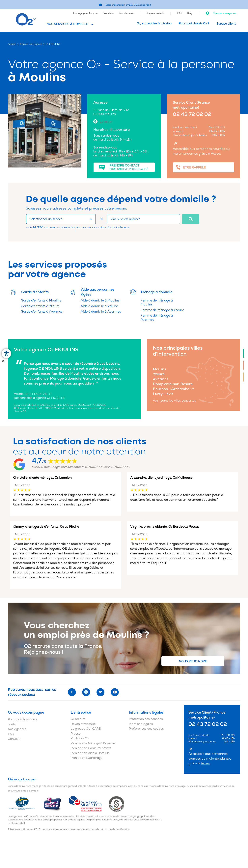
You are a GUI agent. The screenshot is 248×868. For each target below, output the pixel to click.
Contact (14, 739)
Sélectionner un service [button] (46, 219)
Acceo (216, 154)
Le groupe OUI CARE (86, 729)
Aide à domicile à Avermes (101, 312)
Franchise (108, 13)
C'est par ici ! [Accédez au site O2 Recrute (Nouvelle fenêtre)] (143, 5)
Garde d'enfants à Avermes (42, 312)
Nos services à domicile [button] (67, 24)
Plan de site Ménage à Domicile (93, 743)
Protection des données (146, 719)
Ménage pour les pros (86, 13)
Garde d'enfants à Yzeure (40, 306)
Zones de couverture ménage (25, 786)
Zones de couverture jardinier (205, 786)
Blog (190, 13)
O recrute (78, 719)
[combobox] (61, 219)
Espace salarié (155, 13)
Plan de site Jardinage (87, 758)
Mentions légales (141, 724)
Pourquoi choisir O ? (194, 23)
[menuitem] (86, 13)
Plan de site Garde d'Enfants (91, 748)
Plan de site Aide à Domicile (90, 753)
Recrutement (126, 13)
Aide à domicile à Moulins (100, 300)
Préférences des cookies (146, 729)
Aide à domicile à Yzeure (99, 306)
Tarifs (12, 724)
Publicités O (80, 738)
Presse (76, 734)
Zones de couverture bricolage (168, 786)
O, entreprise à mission (154, 23)
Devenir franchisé (83, 724)
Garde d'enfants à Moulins (41, 300)
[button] (191, 219)
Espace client (226, 24)
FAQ (180, 13)
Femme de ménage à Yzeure (162, 310)
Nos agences (17, 729)
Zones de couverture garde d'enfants (65, 786)
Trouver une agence (221, 13)
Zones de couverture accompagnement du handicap (119, 786)
